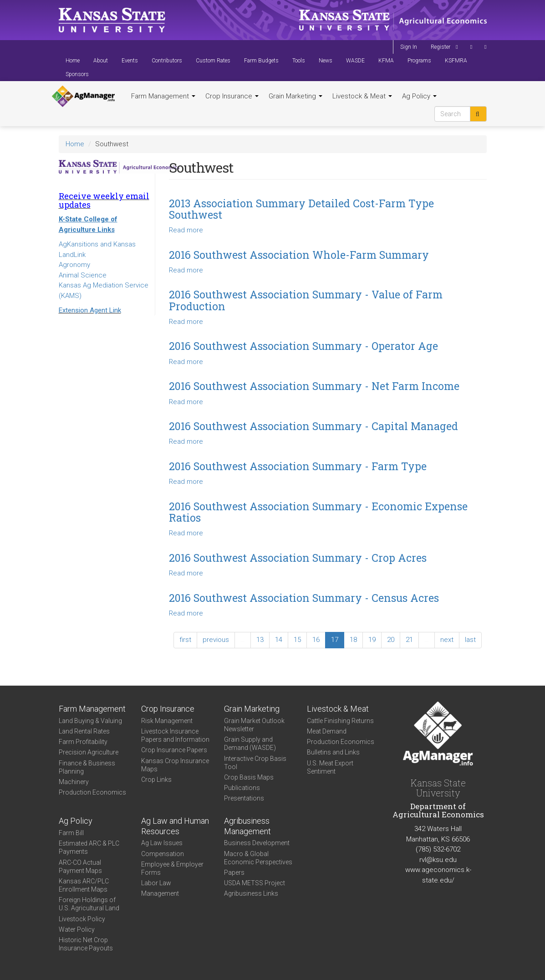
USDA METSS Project (255, 883)
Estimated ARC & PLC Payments (89, 847)
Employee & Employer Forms (172, 868)
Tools (299, 61)
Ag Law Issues (162, 843)
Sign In (409, 47)
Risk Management (167, 721)
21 (409, 640)
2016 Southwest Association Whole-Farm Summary (299, 255)
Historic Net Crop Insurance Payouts (86, 944)
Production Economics (92, 792)
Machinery (74, 782)
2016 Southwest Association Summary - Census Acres (304, 598)
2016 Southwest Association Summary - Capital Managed (313, 426)
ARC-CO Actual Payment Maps (80, 867)
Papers (234, 872)
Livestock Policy (82, 919)
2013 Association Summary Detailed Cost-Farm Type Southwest (301, 209)
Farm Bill (71, 833)
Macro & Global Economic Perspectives (258, 858)
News (326, 61)
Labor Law (156, 883)
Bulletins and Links (333, 752)
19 (372, 640)
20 (391, 640)
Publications (242, 788)
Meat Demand (327, 731)
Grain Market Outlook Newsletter (254, 725)
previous (216, 640)
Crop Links (156, 780)
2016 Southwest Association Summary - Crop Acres (298, 558)
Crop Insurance (232, 96)
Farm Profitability (83, 742)
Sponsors (77, 74)
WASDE (355, 61)
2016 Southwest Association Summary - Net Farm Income (314, 386)
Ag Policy (419, 96)
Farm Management (163, 96)
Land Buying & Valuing (90, 721)
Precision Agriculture (89, 752)
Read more (186, 230)
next (447, 640)
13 (260, 640)
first (185, 640)
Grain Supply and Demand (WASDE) (250, 744)
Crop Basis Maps (249, 777)
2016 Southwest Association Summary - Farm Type (298, 466)
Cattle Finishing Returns (340, 721)
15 (297, 640)
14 (279, 640)
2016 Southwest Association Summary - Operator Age (303, 346)
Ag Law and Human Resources (175, 826)
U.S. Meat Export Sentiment (330, 767)
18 (353, 640)
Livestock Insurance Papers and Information (175, 735)
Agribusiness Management (247, 826)
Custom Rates (213, 61)
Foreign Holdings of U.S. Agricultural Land (89, 904)
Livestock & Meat (362, 96)
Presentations (244, 798)
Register (441, 47)
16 (316, 640)
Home (73, 61)
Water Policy (77, 929)
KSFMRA (456, 61)
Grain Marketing (295, 96)
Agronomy (74, 265)
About (101, 61)
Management (160, 893)
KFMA (386, 61)
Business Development (257, 843)
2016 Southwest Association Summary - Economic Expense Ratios (318, 512)
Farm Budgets (261, 61)
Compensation (163, 854)
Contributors (167, 61)
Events (130, 61)
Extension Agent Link (90, 310)
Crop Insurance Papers (174, 750)
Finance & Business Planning (87, 767)
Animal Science (83, 275)
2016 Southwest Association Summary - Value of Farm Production (306, 300)
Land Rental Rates (84, 731)
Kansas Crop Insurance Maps (175, 765)
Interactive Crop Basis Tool (255, 763)
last (470, 640)
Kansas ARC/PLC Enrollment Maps (84, 885)
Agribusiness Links (251, 893)
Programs (419, 61)
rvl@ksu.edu (438, 860)
